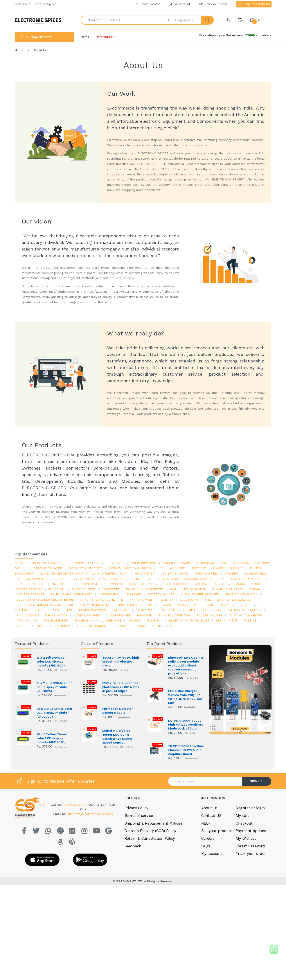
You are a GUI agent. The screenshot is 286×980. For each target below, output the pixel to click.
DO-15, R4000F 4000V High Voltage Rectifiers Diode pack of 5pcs (186, 724)
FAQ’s (206, 846)
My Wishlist (246, 838)
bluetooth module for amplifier (45, 605)
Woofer (231, 573)
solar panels (255, 573)
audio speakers (116, 579)
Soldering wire (209, 615)
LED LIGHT (133, 594)
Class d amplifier (211, 563)
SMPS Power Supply (241, 594)
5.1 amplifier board (228, 589)
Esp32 (226, 605)
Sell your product (217, 831)
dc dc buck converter (145, 589)
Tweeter (166, 600)
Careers (208, 838)
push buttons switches (86, 610)
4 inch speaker (56, 620)
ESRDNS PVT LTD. (130, 881)
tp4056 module (93, 626)
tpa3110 (42, 626)
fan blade (121, 610)
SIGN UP (256, 781)
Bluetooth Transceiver (189, 620)
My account (212, 854)
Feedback (133, 846)
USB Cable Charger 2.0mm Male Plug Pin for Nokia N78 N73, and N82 (185, 697)
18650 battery (207, 573)
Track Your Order (213, 4)
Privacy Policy (136, 808)
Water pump (109, 594)
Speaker (22, 563)
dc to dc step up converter (96, 589)
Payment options (251, 831)
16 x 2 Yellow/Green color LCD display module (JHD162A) (51, 661)
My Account (180, 4)
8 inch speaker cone (98, 600)
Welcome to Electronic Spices (36, 4)
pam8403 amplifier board (71, 594)
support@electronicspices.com (90, 814)
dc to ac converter (245, 615)
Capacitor (144, 610)
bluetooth (189, 600)
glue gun (155, 620)
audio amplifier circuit (109, 573)
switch (117, 584)
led (160, 568)
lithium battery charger (130, 568)
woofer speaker (30, 594)
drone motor (56, 615)
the (208, 600)
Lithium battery (85, 563)
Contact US (211, 816)
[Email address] (205, 781)
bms (138, 579)
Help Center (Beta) (254, 4)
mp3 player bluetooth (236, 600)
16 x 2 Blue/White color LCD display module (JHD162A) (54, 687)
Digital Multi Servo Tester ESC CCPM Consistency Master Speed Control (117, 737)
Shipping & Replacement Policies (154, 823)
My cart (242, 816)
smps (191, 610)
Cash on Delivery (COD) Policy (150, 831)
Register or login (250, 808)
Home (85, 37)
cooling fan (211, 610)
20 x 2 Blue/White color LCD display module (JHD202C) (55, 713)
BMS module (62, 584)
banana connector (174, 615)
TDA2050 (119, 626)
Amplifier (178, 568)
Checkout (244, 823)
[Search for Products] (124, 20)
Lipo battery (169, 610)
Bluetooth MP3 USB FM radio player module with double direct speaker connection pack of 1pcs (186, 665)
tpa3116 (209, 605)
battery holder (161, 594)
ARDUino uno (27, 620)
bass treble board (229, 584)
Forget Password (250, 846)
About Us (210, 808)
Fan (173, 589)
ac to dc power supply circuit (42, 579)
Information (106, 37)
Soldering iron (144, 563)
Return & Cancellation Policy (150, 838)
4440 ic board (28, 615)
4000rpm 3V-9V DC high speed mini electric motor (121, 661)
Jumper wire (111, 620)
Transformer (141, 600)
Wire (151, 579)
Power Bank (84, 620)
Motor (201, 584)
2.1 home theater (48, 568)
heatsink (145, 615)
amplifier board (176, 563)
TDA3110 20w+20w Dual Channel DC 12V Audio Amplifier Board (186, 750)
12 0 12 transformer (96, 605)
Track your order (251, 854)
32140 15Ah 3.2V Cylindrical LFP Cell (159, 584)
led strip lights (175, 573)
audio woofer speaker (200, 594)
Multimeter (144, 573)
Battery (199, 568)
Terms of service (139, 816)
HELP (206, 823)
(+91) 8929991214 (76, 805)
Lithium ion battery (245, 610)
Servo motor (227, 620)
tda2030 (139, 626)
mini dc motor (194, 589)
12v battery (187, 605)
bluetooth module (49, 563)
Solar (255, 589)
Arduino (134, 620)
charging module (31, 584)
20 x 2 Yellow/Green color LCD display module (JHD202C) (52, 738)
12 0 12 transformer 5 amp (62, 573)
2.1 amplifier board (228, 568)
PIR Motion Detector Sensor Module (118, 711)
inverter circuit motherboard (145, 605)
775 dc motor (85, 579)
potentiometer (92, 584)
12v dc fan (57, 589)
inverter (244, 605)
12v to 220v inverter (85, 568)
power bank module (246, 579)
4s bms (158, 626)
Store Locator (147, 4)
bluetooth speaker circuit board (45, 600)
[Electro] (40, 20)
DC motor (170, 579)
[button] (184, 20)
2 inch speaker (118, 615)
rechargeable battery (204, 579)
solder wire (64, 626)
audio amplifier (87, 615)
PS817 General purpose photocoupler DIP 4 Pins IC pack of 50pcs (121, 687)
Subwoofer (115, 563)
